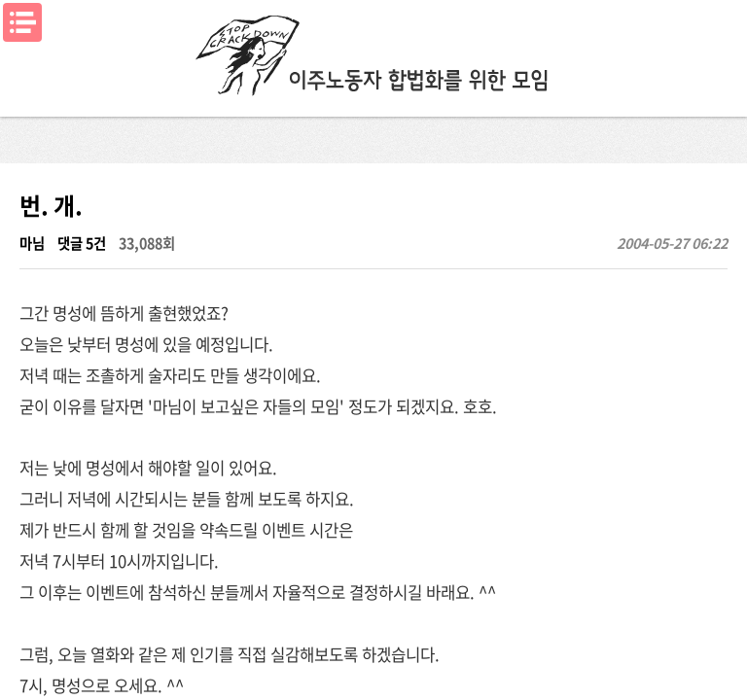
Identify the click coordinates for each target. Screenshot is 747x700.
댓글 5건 (82, 243)
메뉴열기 (22, 22)
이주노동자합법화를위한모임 (373, 53)
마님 (32, 243)
